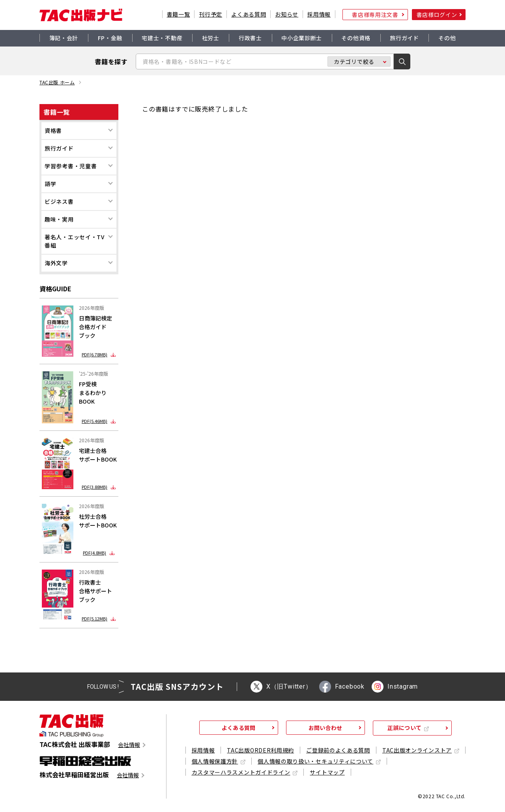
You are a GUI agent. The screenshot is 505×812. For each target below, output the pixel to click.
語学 (50, 184)
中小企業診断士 (302, 38)
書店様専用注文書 (375, 15)
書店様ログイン (437, 15)
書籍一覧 (179, 14)
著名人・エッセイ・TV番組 (75, 241)
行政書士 (250, 38)
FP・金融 (110, 38)
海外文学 (56, 263)
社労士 (211, 38)
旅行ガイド (404, 38)
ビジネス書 (59, 201)
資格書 (53, 130)
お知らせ (287, 14)
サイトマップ (327, 772)
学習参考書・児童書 (71, 166)
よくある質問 (249, 14)
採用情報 (319, 14)
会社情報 (129, 745)
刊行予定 (210, 14)
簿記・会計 (64, 38)
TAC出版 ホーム (57, 82)
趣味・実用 (59, 219)
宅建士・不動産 (162, 38)
